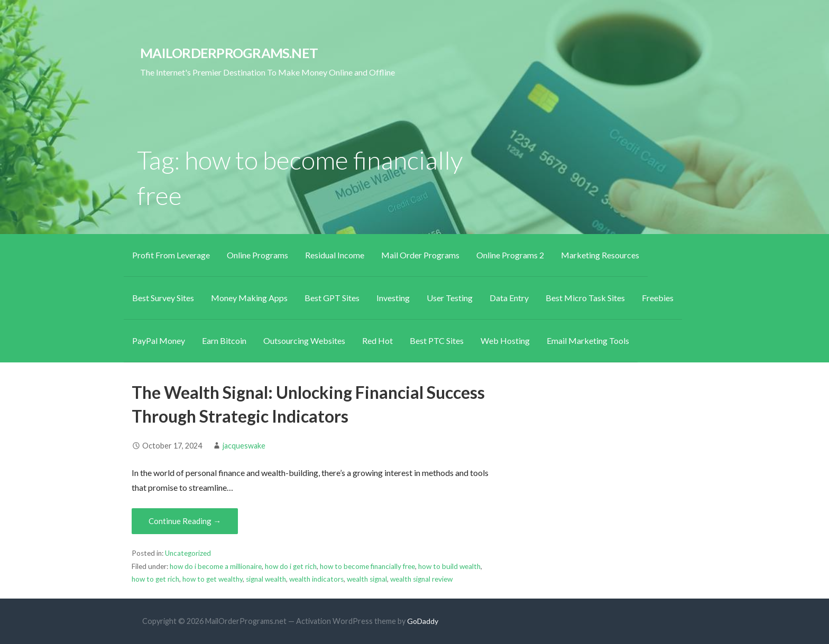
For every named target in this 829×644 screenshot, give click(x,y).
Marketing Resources (600, 255)
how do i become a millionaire (216, 566)
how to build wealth (449, 566)
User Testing (450, 298)
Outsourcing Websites (304, 340)
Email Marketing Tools (588, 340)
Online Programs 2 (510, 255)
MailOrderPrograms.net (229, 53)
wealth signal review (421, 579)
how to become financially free (367, 566)
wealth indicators (316, 579)
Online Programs (257, 255)
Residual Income (335, 255)
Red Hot (377, 340)
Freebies (658, 298)
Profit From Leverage (171, 255)
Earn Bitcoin (224, 340)
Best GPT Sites (332, 298)
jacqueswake (244, 446)
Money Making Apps (249, 298)
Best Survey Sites (163, 298)
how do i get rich (291, 566)
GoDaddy (423, 621)
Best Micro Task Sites (585, 298)
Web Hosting (505, 340)
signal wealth (266, 579)
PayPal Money (159, 340)
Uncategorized (188, 553)
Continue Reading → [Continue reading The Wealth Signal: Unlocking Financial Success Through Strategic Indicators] (185, 521)
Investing (393, 298)
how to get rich (155, 579)
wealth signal (367, 579)
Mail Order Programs (420, 255)
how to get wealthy (213, 579)
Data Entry (509, 298)
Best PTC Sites (437, 340)
